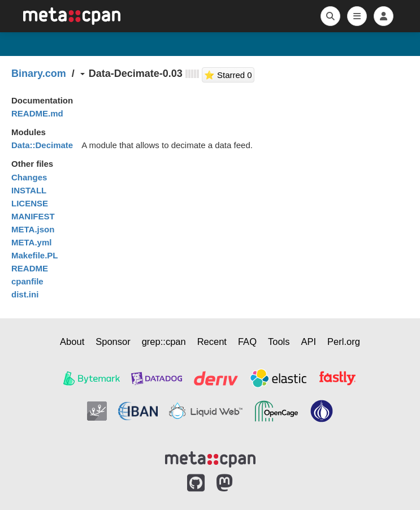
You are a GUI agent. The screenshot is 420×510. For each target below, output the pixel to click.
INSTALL (29, 190)
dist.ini (25, 294)
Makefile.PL (35, 255)
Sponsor (113, 342)
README (30, 268)
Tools (279, 342)
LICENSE (30, 203)
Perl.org (344, 342)
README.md (37, 113)
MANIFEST (33, 216)
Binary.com (39, 74)
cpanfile (27, 281)
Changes (29, 177)
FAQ (247, 342)
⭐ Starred (229, 74)
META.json (33, 229)
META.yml (31, 242)
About (72, 342)
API (309, 342)
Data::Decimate (42, 145)
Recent (212, 342)
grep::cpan (164, 342)
